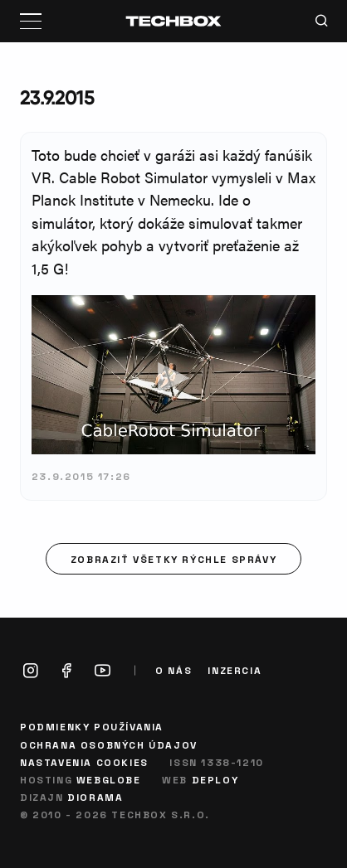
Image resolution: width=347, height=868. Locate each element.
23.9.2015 (57, 97)
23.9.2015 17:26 (81, 476)
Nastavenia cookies (84, 762)
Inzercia (235, 670)
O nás (173, 670)
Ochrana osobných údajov (109, 744)
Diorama (95, 797)
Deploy (215, 779)
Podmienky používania (92, 726)
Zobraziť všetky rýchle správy (173, 559)
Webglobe (109, 779)
